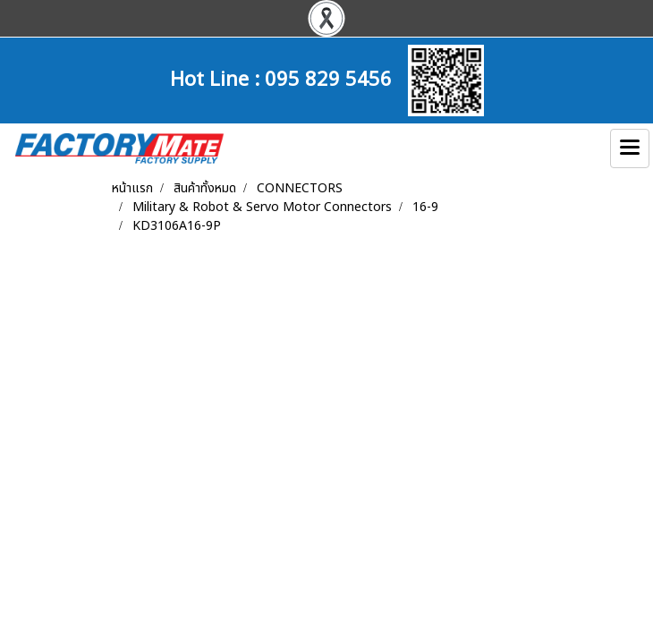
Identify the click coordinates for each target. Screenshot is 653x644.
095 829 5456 (328, 77)
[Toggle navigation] (630, 148)
